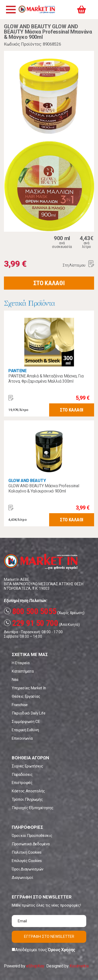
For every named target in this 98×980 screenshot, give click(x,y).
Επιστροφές (22, 783)
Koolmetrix (79, 966)
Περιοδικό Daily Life (29, 713)
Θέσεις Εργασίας (26, 696)
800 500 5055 (30, 611)
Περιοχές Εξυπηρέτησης (32, 808)
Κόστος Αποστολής (28, 791)
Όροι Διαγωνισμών (28, 869)
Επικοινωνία (22, 738)
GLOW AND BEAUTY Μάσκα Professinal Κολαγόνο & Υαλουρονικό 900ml (44, 488)
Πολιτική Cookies (27, 852)
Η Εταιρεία (21, 663)
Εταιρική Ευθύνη (25, 730)
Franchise (20, 705)
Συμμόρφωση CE (26, 722)
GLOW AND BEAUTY (27, 481)
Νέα (15, 680)
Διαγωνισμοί (22, 878)
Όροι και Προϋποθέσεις (32, 836)
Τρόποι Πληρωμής (27, 799)
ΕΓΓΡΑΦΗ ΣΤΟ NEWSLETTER (49, 936)
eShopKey (35, 966)
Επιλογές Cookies (27, 861)
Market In (37, 9)
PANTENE (18, 371)
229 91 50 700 (31, 623)
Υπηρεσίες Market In (29, 688)
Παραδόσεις (22, 775)
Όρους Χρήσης (62, 950)
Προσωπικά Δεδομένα (31, 844)
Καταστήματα (23, 671)
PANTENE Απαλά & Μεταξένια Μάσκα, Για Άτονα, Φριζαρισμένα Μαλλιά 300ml (46, 379)
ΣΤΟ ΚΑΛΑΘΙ (49, 283)
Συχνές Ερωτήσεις (27, 766)
